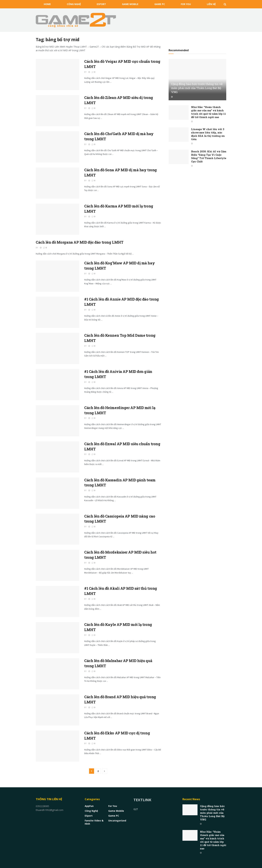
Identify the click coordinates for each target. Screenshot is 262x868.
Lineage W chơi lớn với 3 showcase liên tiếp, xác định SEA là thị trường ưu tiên (208, 134)
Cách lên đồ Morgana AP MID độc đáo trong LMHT (80, 242)
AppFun (89, 806)
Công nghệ (74, 4)
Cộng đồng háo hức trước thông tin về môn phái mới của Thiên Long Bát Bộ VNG (197, 88)
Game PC (160, 4)
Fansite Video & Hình (94, 822)
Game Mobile (130, 4)
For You (186, 4)
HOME (47, 4)
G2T (136, 809)
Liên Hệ (211, 4)
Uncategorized (117, 821)
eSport (101, 4)
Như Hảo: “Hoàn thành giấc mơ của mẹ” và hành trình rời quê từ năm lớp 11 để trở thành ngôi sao (209, 112)
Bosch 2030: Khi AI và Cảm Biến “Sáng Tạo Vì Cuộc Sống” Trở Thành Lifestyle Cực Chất (209, 156)
